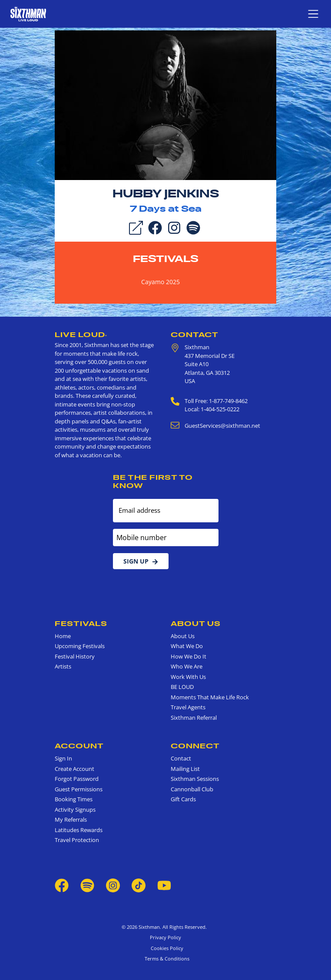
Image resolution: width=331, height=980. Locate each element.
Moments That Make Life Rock (210, 697)
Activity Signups (75, 810)
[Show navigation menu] (313, 14)
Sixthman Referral (194, 718)
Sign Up (141, 561)
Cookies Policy (166, 948)
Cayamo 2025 (161, 282)
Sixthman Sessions (195, 779)
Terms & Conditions (166, 959)
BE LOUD (182, 687)
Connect (195, 746)
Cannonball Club (192, 789)
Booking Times (74, 799)
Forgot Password (77, 779)
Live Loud (81, 334)
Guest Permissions (79, 789)
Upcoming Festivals (80, 646)
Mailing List (185, 769)
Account (79, 746)
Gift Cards (183, 799)
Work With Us (188, 677)
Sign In (63, 758)
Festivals (166, 259)
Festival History (75, 656)
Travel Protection (77, 840)
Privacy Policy (165, 937)
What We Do (187, 646)
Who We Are (187, 666)
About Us (196, 623)
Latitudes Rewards (79, 830)
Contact (195, 334)
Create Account (74, 769)
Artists (63, 666)
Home (63, 636)
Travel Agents (188, 707)
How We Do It (189, 656)
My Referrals (71, 819)
